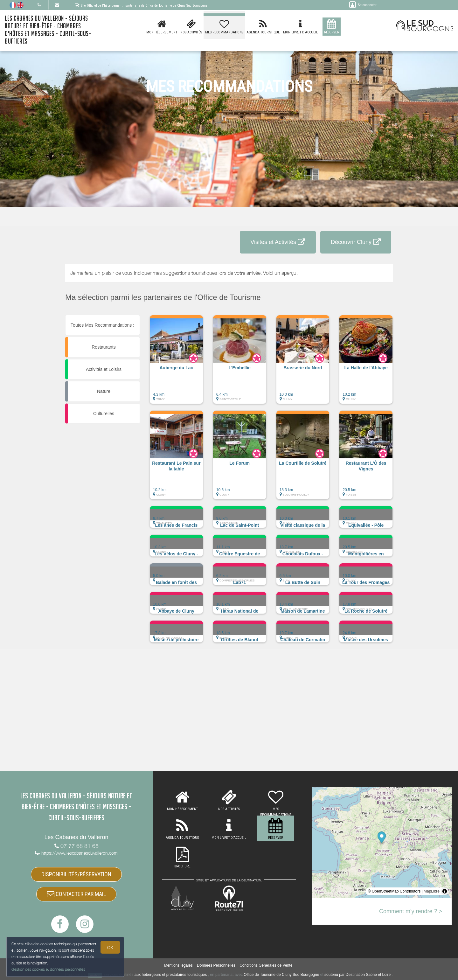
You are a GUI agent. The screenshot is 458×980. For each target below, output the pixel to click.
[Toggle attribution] (445, 891)
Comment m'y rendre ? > (411, 911)
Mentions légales (178, 966)
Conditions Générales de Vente (266, 966)
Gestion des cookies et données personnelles (48, 969)
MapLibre (432, 891)
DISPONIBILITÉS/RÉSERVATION (76, 874)
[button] (176, 363)
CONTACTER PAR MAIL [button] (76, 894)
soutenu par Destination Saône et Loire (357, 975)
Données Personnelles (216, 966)
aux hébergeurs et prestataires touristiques (171, 975)
